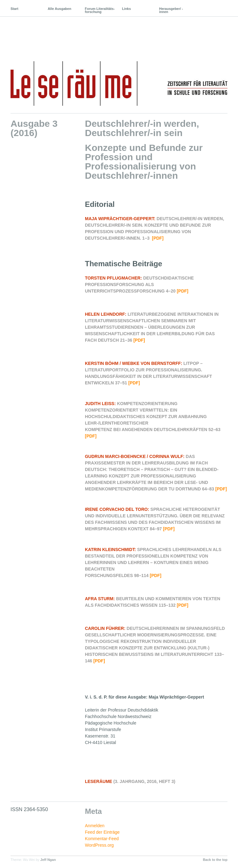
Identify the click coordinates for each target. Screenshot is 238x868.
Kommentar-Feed (102, 839)
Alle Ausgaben (59, 9)
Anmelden (95, 826)
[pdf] (158, 238)
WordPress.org (99, 845)
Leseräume (60, 33)
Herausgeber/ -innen (171, 10)
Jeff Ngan (48, 860)
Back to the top (215, 860)
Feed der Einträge (102, 832)
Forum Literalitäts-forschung (100, 10)
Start (14, 9)
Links (127, 9)
